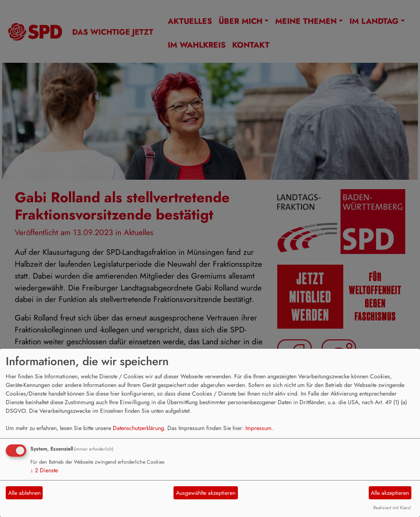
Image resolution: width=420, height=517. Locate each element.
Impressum (258, 428)
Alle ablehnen (24, 493)
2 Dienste (44, 470)
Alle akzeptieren (390, 493)
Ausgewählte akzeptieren (206, 493)
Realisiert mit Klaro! (392, 508)
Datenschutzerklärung (138, 428)
